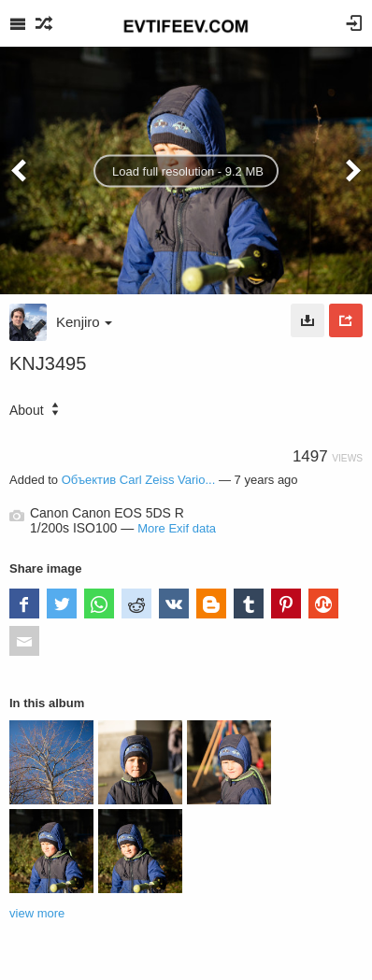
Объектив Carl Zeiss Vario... (139, 480)
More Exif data (177, 528)
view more (37, 913)
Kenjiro (84, 322)
